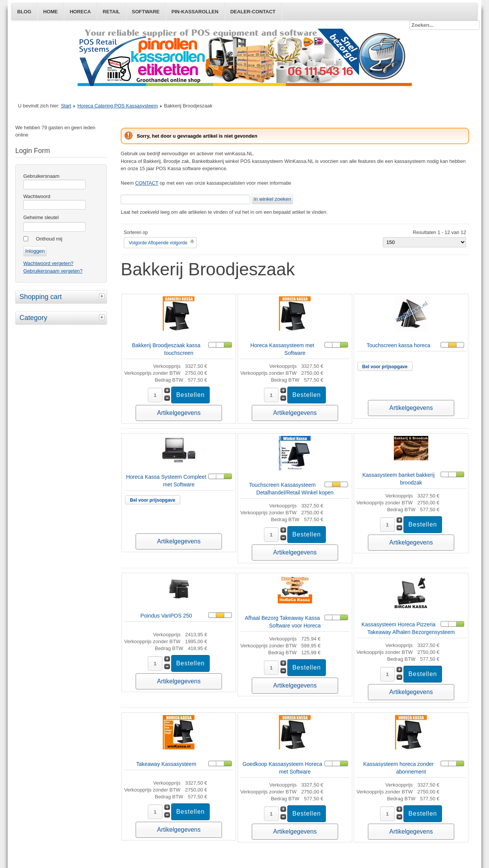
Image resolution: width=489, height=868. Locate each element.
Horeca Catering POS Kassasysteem (118, 106)
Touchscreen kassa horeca (399, 345)
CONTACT (147, 183)
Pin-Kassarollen (195, 12)
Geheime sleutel (41, 217)
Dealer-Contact (253, 12)
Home (50, 12)
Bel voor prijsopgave (385, 367)
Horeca (80, 12)
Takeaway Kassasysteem (166, 764)
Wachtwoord (37, 196)
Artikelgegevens (179, 413)
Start (66, 106)
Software (146, 12)
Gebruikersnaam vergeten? (53, 271)
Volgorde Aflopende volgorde (158, 243)
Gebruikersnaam (41, 176)
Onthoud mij (49, 239)
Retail (111, 12)
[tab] (103, 296)
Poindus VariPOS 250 (166, 616)
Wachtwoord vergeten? (48, 263)
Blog (24, 12)
